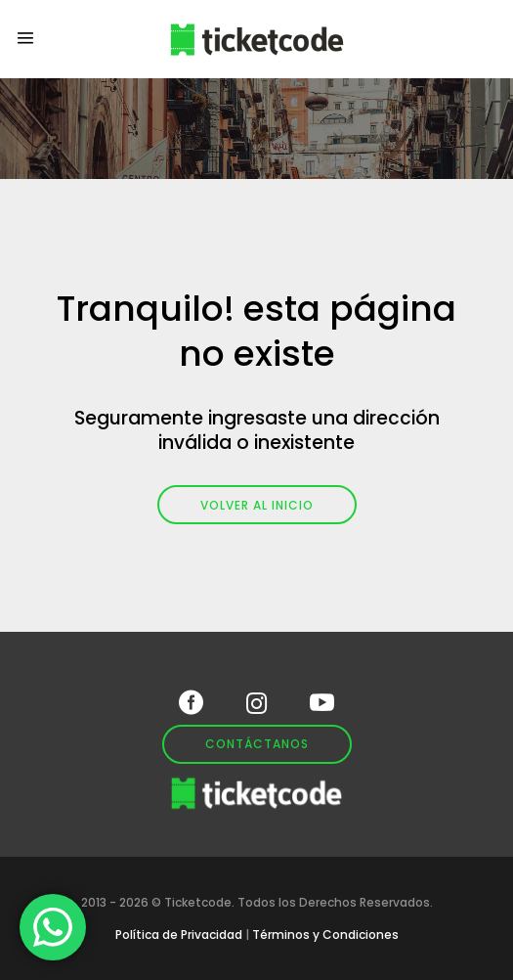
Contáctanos (257, 744)
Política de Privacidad (179, 935)
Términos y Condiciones (325, 935)
